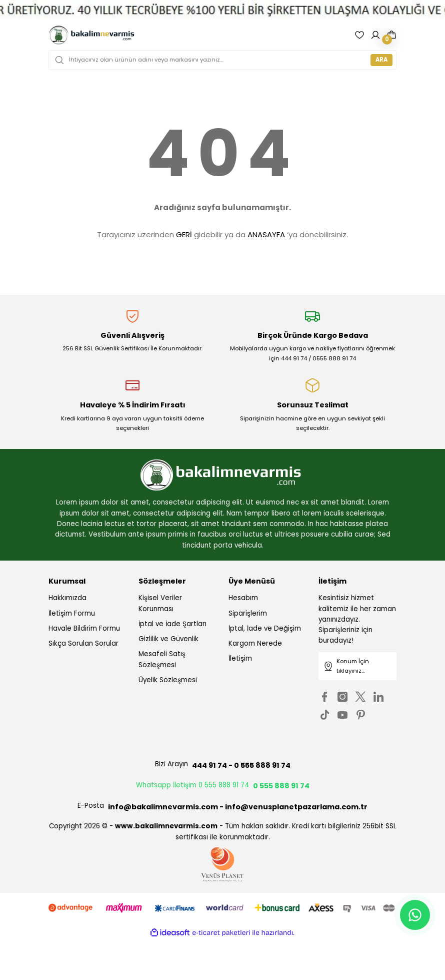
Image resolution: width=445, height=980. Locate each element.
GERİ (184, 234)
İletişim (240, 658)
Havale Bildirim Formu (84, 628)
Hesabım (243, 598)
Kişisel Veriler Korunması (160, 603)
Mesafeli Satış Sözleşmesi (162, 659)
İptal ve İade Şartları (172, 624)
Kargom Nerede (255, 643)
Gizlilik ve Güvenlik (168, 639)
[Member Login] (375, 35)
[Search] (222, 60)
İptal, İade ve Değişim (265, 628)
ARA (381, 60)
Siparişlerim (248, 613)
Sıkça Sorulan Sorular (83, 643)
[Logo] (92, 35)
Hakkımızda (67, 598)
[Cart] (391, 35)
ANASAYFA (266, 234)
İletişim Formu (72, 613)
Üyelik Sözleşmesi (168, 680)
